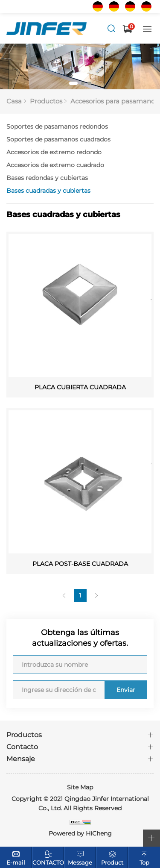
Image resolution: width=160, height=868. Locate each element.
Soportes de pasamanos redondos (57, 127)
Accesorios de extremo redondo (54, 152)
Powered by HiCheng (80, 833)
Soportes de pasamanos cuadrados (58, 139)
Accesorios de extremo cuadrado (55, 165)
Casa (14, 101)
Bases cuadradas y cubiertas (48, 191)
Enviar (126, 690)
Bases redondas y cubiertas (47, 178)
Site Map (80, 787)
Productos (46, 101)
